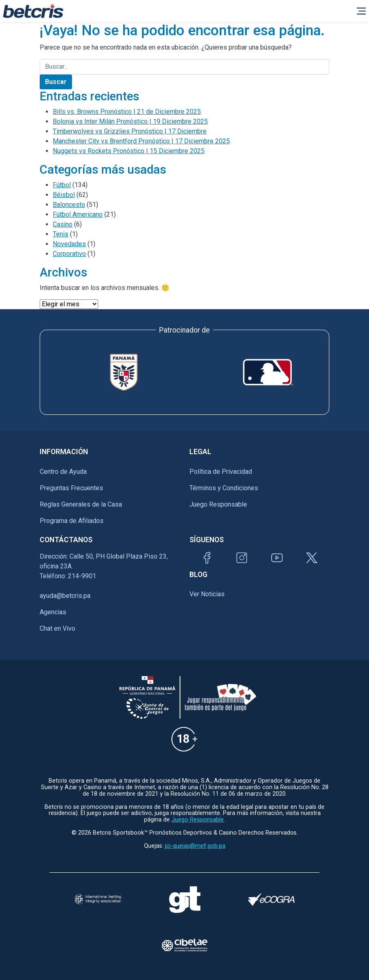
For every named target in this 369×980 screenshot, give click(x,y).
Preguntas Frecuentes (71, 488)
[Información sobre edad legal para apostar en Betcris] (184, 739)
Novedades (69, 244)
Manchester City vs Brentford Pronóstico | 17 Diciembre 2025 (141, 141)
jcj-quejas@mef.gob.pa (195, 846)
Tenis (61, 234)
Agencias (53, 612)
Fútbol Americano (78, 214)
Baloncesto (69, 205)
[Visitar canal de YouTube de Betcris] (277, 558)
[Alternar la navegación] (361, 11)
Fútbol (62, 185)
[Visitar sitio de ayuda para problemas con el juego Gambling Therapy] (184, 900)
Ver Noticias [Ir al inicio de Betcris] (207, 594)
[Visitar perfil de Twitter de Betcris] (312, 558)
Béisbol (64, 195)
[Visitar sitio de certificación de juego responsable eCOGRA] (271, 899)
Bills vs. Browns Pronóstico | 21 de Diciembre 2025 (127, 112)
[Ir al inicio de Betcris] (33, 11)
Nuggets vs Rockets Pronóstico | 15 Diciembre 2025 (129, 151)
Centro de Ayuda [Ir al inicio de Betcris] (63, 472)
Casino (63, 224)
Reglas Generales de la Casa (81, 504)
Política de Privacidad (221, 472)
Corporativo (69, 254)
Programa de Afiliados (72, 521)
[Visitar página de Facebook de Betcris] (207, 558)
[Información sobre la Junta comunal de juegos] (148, 708)
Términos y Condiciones (224, 488)
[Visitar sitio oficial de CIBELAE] (184, 945)
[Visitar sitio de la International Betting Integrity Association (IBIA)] (98, 899)
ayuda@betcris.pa (65, 596)
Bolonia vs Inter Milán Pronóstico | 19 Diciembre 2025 (130, 121)
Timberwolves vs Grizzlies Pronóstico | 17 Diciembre (130, 131)
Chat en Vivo (57, 629)
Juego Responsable (218, 504)
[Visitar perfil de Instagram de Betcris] (242, 558)
